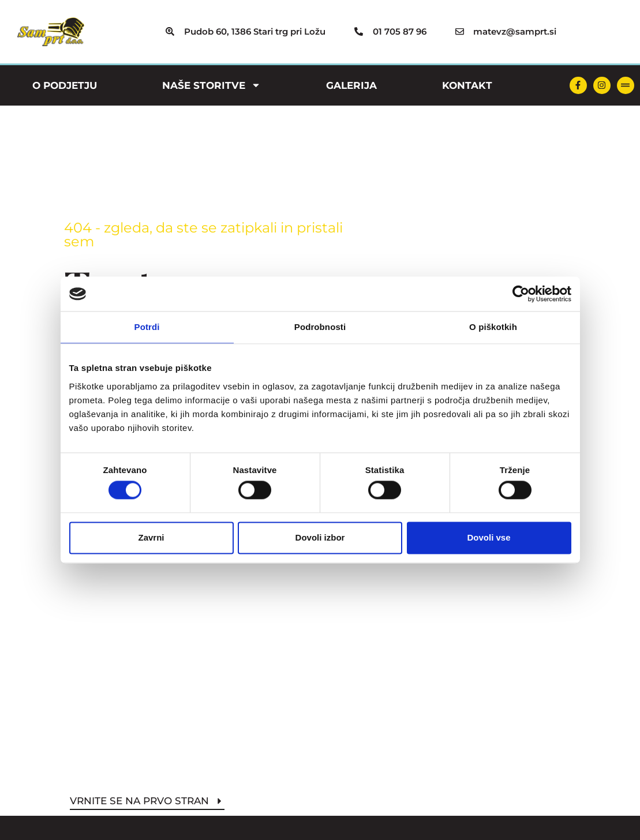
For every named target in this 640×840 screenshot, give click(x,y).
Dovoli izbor (320, 537)
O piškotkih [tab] (493, 327)
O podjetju (65, 85)
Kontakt (467, 85)
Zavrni (151, 537)
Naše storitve (212, 85)
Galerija (351, 85)
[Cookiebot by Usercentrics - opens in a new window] (521, 294)
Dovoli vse (489, 537)
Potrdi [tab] (147, 327)
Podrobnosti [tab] (320, 327)
